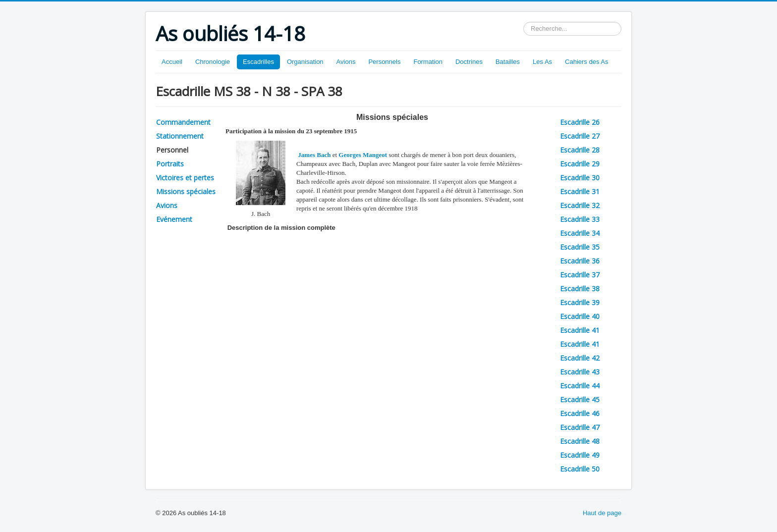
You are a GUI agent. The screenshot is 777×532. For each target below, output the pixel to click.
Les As (542, 62)
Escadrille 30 (580, 178)
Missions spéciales (186, 191)
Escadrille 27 (580, 136)
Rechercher (524, 22)
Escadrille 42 (580, 358)
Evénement (174, 219)
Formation (428, 62)
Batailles (508, 62)
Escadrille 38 (580, 289)
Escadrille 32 (580, 205)
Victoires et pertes (185, 178)
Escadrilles (258, 62)
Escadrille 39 (580, 302)
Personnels (384, 62)
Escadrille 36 (580, 261)
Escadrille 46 (580, 413)
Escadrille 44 (580, 386)
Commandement (183, 122)
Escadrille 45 (580, 399)
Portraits (170, 164)
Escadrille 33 (580, 219)
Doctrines (469, 62)
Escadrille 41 (580, 330)
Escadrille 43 (580, 372)
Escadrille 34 (580, 233)
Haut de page (602, 513)
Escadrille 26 (580, 122)
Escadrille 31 (580, 191)
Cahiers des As (586, 62)
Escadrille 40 (580, 316)
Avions (346, 62)
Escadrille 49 (580, 455)
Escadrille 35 (580, 247)
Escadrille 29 (580, 164)
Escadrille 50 (580, 469)
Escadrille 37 (580, 275)
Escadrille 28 (580, 150)
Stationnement (180, 136)
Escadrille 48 (580, 441)
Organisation (305, 62)
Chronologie (213, 62)
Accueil (172, 62)
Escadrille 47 (580, 427)
